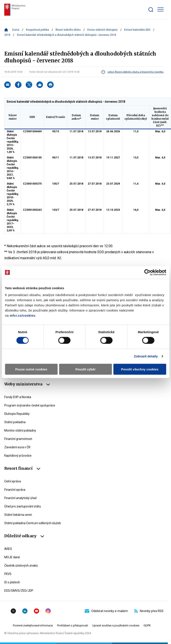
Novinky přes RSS (149, 611)
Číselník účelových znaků (21, 566)
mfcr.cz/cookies (22, 315)
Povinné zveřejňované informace (33, 625)
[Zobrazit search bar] (151, 10)
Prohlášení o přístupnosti (73, 625)
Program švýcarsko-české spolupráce (30, 405)
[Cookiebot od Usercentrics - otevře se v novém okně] (147, 272)
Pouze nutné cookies (31, 369)
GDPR (147, 625)
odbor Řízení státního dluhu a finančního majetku (135, 72)
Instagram (48, 611)
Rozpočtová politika (37, 30)
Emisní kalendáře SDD (137, 30)
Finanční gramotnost (18, 439)
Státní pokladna (15, 422)
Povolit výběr (85, 369)
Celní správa (13, 481)
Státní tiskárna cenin (18, 515)
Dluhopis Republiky (17, 414)
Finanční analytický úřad (20, 498)
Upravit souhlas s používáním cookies (116, 625)
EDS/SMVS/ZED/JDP (19, 591)
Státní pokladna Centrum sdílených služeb (33, 523)
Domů (16, 30)
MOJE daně (12, 557)
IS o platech (12, 582)
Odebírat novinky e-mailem (106, 611)
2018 (7, 35)
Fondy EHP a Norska (18, 397)
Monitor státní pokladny (20, 430)
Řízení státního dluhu (68, 30)
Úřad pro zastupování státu (23, 506)
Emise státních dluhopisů (102, 30)
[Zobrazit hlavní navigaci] (160, 9)
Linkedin (25, 611)
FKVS (8, 574)
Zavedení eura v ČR (17, 447)
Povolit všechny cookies (140, 369)
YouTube (36, 611)
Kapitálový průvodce (18, 456)
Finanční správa (15, 490)
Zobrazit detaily (146, 356)
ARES (8, 549)
